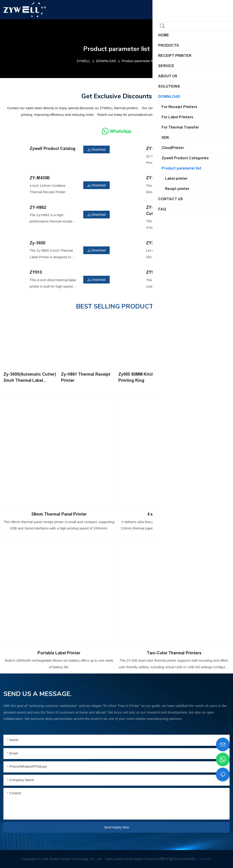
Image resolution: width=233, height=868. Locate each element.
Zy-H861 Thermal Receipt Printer (86, 377)
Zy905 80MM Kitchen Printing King (139, 377)
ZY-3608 (154, 149)
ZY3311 (153, 243)
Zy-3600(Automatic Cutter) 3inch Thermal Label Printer (30, 378)
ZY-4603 (154, 178)
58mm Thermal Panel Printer (59, 514)
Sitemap (205, 859)
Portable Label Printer (59, 653)
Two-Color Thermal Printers (174, 653)
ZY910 (36, 272)
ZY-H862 (38, 208)
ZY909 (152, 272)
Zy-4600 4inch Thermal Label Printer (198, 377)
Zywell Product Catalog (52, 149)
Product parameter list (138, 61)
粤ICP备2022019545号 (178, 859)
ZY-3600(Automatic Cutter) (165, 211)
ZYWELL (84, 61)
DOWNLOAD (106, 61)
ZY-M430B (40, 178)
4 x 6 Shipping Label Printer (174, 514)
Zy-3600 (37, 243)
